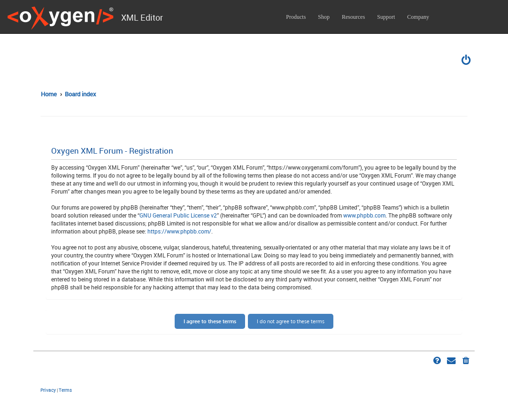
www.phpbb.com (364, 215)
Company (418, 17)
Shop (324, 17)
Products (296, 17)
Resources (353, 17)
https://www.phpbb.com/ (179, 231)
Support (386, 17)
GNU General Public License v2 (178, 215)
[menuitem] (467, 61)
